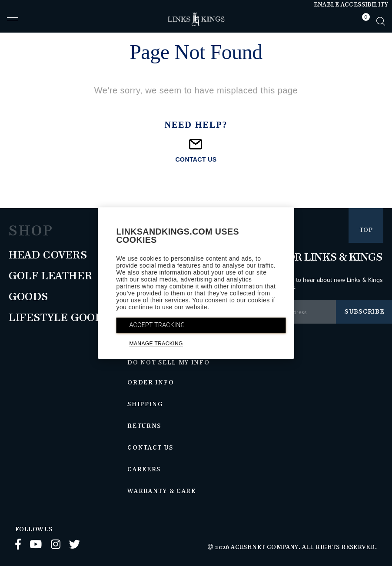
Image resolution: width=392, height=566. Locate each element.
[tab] (364, 21)
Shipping (145, 404)
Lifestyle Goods (60, 318)
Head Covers (48, 255)
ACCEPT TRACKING (157, 325)
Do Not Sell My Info (168, 363)
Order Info (151, 383)
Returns (144, 426)
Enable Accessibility (351, 5)
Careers (144, 470)
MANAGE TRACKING (156, 344)
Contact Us (150, 448)
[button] (13, 23)
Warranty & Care (161, 491)
